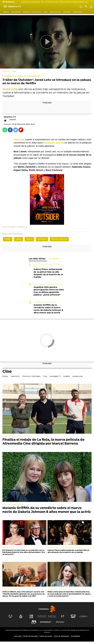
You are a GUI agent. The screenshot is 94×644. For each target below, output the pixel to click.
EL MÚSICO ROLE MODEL (44, 302)
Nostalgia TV (55, 12)
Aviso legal (18, 636)
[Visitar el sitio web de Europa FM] (84, 616)
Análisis (67, 12)
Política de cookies (46, 636)
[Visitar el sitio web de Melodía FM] (34, 622)
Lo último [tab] (54, 259)
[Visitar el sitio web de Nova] (42, 616)
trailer (19, 239)
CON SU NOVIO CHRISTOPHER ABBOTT (47, 265)
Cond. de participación (62, 636)
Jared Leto (20, 139)
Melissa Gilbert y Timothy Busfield (72, 2)
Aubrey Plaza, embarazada (30, 2)
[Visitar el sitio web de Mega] (52, 616)
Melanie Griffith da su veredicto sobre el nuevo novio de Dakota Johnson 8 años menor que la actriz (48, 309)
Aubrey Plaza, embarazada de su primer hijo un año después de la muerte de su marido (48, 273)
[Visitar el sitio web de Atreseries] (63, 616)
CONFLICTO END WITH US (59, 589)
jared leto (42, 239)
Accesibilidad (75, 636)
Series (6, 12)
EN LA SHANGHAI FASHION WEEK (48, 285)
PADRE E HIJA (8, 548)
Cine (45, 12)
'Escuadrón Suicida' (53, 143)
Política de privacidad (30, 636)
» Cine (14, 71)
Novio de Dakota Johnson (50, 2)
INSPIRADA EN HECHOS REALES (16, 436)
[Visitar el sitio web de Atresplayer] (47, 622)
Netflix (8, 239)
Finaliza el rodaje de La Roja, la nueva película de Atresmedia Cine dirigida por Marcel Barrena (43, 442)
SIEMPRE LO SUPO (10, 589)
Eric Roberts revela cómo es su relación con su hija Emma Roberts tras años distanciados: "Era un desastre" (24, 552)
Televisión (16, 12)
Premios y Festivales (32, 12)
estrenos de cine (59, 239)
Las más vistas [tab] (37, 259)
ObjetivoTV (6, 71)
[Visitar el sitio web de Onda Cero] (73, 616)
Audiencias (78, 12)
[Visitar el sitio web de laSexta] (21, 616)
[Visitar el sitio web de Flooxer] (60, 622)
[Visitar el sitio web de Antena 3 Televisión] (10, 616)
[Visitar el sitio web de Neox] (31, 616)
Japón (29, 239)
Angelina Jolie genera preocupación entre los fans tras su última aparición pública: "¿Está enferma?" (49, 291)
